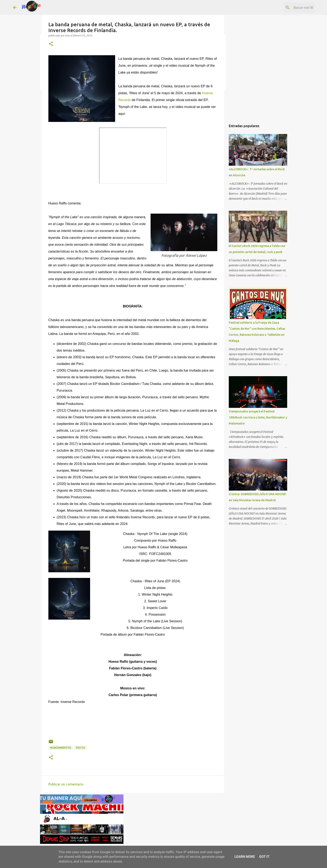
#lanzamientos (61, 748)
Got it (264, 857)
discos (80, 748)
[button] (51, 44)
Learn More (245, 857)
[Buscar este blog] (293, 8)
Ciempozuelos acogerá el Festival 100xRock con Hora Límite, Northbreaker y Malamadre (258, 417)
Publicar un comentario (66, 784)
